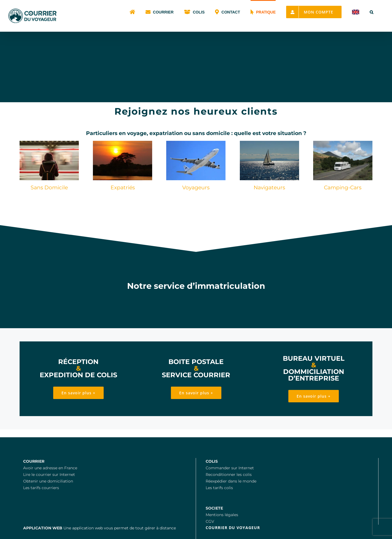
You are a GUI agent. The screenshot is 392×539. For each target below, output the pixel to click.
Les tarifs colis (219, 488)
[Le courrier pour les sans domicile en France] (49, 143)
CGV (210, 521)
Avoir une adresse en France (50, 468)
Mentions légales (222, 515)
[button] (371, 12)
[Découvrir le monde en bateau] (269, 143)
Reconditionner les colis (229, 475)
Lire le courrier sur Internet (49, 475)
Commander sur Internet (230, 468)
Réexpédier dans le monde (231, 481)
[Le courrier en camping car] (343, 143)
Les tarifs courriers (41, 488)
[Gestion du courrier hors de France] (196, 143)
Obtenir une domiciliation (48, 481)
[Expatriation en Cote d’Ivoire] (123, 143)
